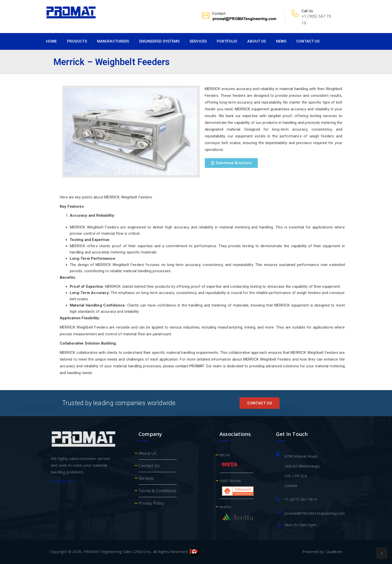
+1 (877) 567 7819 (301, 499)
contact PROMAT (189, 366)
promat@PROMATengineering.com (315, 513)
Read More (62, 481)
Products (77, 41)
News (281, 41)
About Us (256, 41)
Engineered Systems (159, 41)
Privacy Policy (151, 503)
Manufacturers (113, 41)
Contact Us (308, 41)
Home (51, 41)
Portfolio (227, 41)
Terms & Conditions (158, 491)
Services (198, 41)
